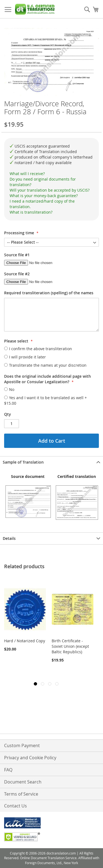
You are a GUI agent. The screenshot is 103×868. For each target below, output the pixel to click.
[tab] (51, 174)
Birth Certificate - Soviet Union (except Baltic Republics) (70, 646)
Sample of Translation (23, 462)
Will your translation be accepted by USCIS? (50, 190)
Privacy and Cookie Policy (30, 758)
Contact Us (16, 806)
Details (9, 538)
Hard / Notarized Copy (25, 641)
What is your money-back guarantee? (44, 196)
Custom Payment (22, 745)
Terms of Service (21, 794)
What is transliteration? (31, 212)
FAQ (8, 770)
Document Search (23, 782)
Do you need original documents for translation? (43, 182)
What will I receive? (27, 174)
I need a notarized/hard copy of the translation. (42, 204)
